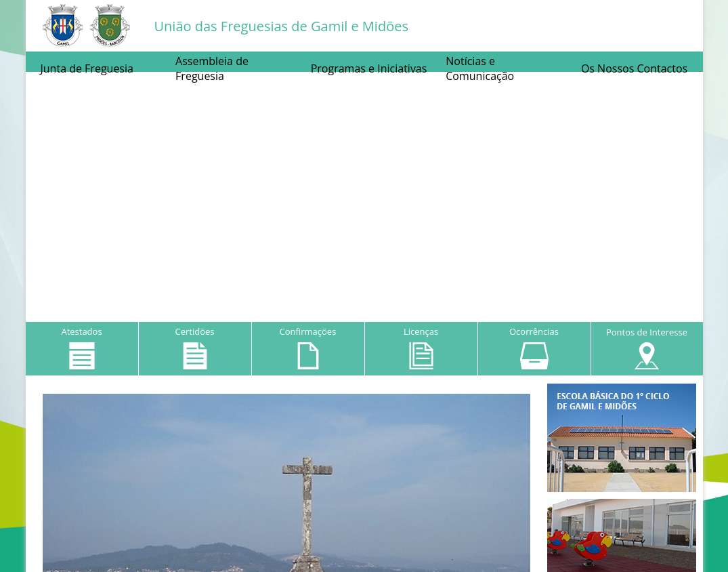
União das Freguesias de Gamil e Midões (281, 26)
